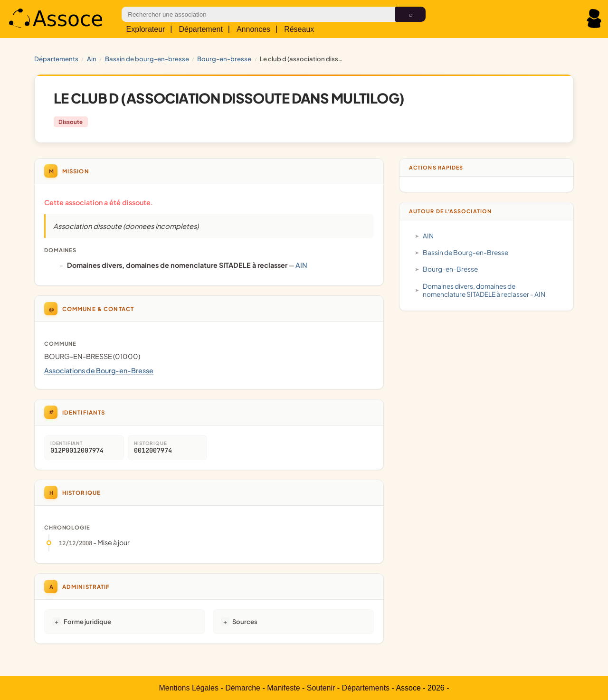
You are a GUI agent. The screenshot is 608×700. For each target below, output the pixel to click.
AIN (92, 59)
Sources (245, 621)
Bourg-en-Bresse (224, 59)
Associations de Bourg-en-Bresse (99, 370)
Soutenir (321, 688)
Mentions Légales (189, 688)
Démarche (243, 688)
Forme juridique (87, 621)
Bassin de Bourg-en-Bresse (147, 59)
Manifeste (283, 688)
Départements (56, 59)
